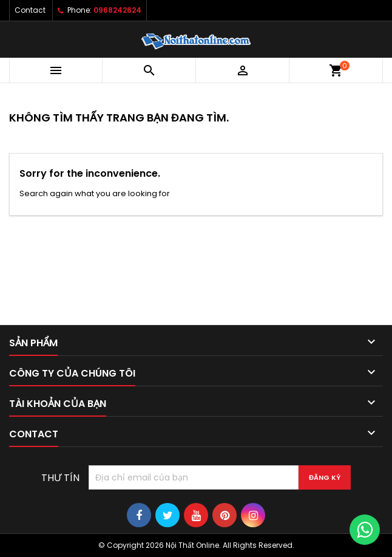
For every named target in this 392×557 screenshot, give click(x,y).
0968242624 (117, 10)
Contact (30, 10)
